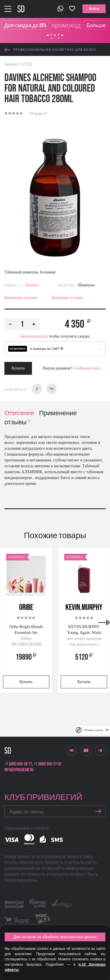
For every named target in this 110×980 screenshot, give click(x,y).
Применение (58, 413)
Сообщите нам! (87, 368)
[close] (107, 730)
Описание (19, 413)
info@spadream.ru (19, 770)
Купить (18, 368)
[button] (55, 349)
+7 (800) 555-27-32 (48, 764)
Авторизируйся (33, 336)
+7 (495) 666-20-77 (18, 764)
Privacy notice (94, 730)
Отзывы (38, 113)
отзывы (17, 422)
